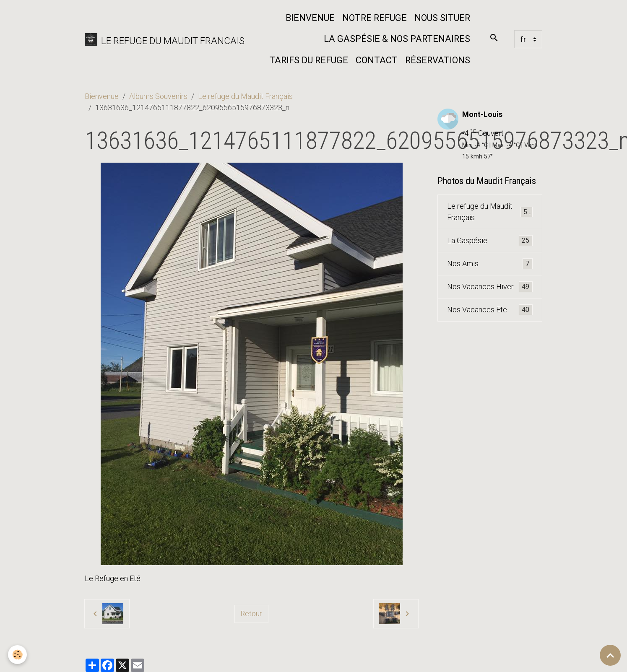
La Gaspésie (490, 241)
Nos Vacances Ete (490, 310)
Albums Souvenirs (158, 96)
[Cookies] (18, 655)
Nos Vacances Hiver (490, 287)
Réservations (438, 60)
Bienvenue (310, 18)
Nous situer (442, 18)
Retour (251, 614)
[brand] (158, 39)
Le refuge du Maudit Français (245, 96)
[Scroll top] (610, 655)
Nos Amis (490, 264)
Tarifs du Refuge (309, 60)
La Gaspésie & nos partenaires (397, 39)
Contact (377, 60)
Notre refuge (375, 18)
